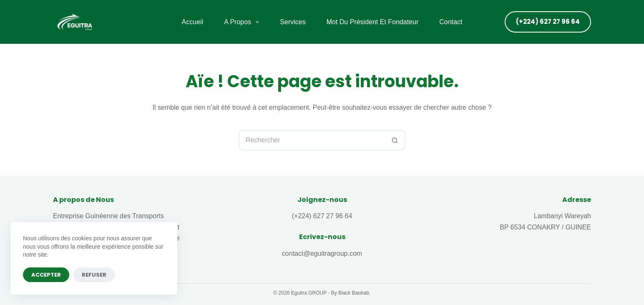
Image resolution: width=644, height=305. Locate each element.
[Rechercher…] (312, 140)
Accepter (46, 275)
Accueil (193, 22)
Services (293, 22)
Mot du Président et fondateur (373, 22)
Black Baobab (354, 293)
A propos (243, 22)
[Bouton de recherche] (395, 140)
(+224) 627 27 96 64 (548, 21)
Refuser (94, 275)
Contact (451, 22)
